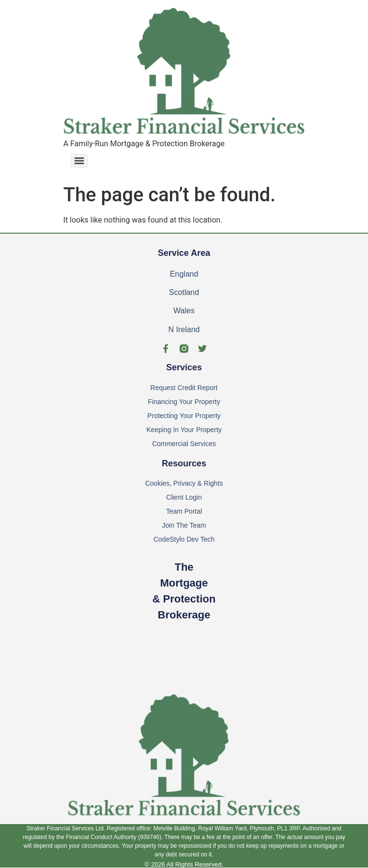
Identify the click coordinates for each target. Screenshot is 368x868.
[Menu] (79, 161)
